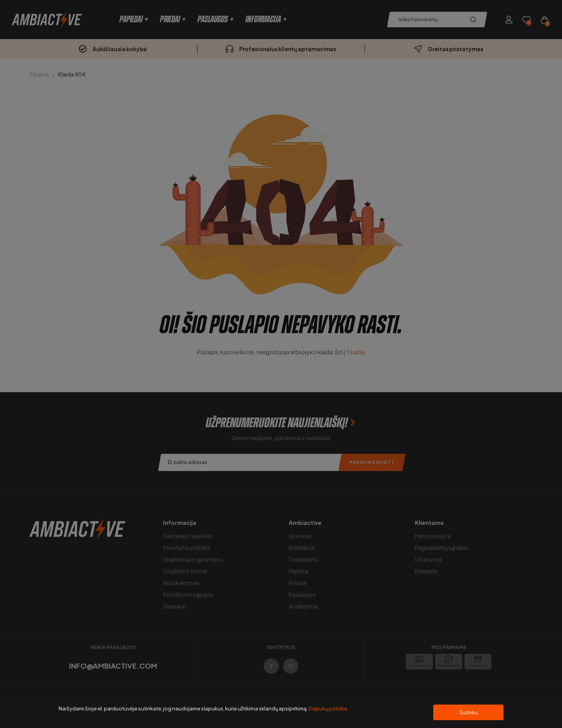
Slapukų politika (328, 708)
